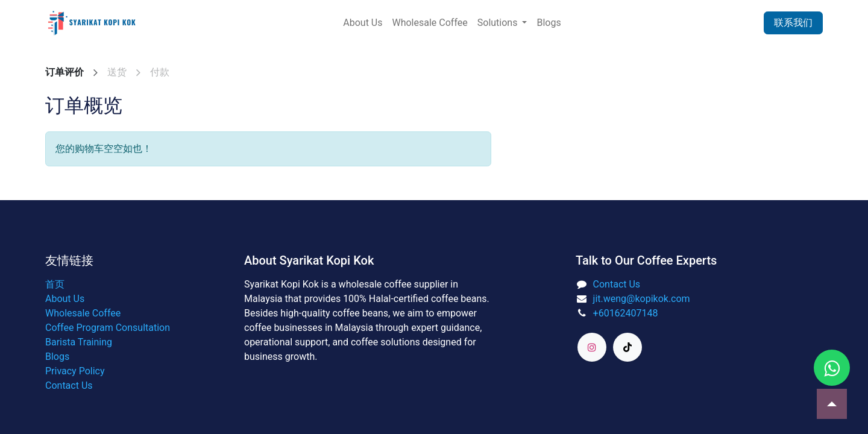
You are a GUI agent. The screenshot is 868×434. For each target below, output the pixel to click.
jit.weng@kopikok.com (642, 299)
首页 (55, 284)
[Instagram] (592, 347)
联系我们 (793, 23)
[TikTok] (627, 347)
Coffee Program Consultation (108, 328)
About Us (65, 299)
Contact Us (69, 385)
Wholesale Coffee (83, 313)
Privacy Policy (75, 371)
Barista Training (79, 342)
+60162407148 (626, 313)
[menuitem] (363, 23)
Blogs (57, 357)
